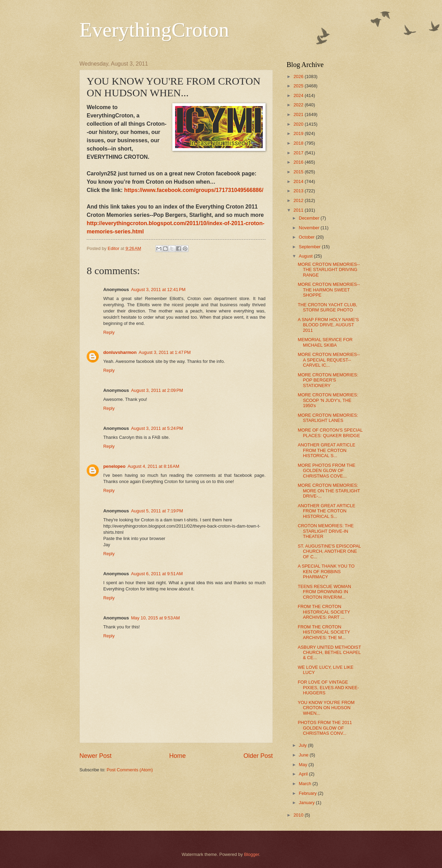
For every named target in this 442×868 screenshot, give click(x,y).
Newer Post (95, 756)
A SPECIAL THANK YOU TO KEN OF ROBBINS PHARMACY (326, 571)
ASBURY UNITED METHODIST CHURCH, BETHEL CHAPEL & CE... (329, 653)
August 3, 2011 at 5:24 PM (157, 428)
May (304, 765)
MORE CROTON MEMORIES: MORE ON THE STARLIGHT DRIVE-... (329, 491)
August (306, 256)
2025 (299, 86)
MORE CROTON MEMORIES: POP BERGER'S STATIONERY (328, 380)
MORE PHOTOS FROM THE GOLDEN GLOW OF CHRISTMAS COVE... (326, 471)
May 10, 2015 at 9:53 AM (155, 618)
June (304, 755)
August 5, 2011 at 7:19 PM (157, 511)
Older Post (258, 756)
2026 (299, 76)
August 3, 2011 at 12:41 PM (158, 290)
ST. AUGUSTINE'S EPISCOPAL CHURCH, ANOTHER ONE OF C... (329, 551)
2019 (299, 133)
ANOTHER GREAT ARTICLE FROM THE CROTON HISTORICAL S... (326, 450)
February (308, 793)
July (303, 745)
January (307, 803)
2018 (299, 143)
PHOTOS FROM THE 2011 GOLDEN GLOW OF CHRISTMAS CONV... (325, 728)
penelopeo (114, 466)
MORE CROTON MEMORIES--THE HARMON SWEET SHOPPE (329, 290)
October (307, 237)
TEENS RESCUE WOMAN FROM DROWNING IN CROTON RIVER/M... (324, 592)
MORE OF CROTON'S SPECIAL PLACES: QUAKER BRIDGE (330, 433)
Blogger (252, 854)
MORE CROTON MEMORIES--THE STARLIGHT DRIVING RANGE (329, 270)
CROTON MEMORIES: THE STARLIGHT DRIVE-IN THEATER (326, 531)
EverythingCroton (154, 30)
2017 (299, 153)
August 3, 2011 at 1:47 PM (165, 352)
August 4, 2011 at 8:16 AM (153, 466)
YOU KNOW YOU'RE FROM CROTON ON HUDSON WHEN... (326, 708)
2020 (299, 124)
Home (177, 756)
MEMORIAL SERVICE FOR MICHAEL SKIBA (325, 342)
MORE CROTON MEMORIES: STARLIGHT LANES (328, 418)
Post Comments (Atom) (130, 770)
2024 (299, 95)
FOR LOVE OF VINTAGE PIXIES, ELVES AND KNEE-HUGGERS (328, 687)
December (310, 218)
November (310, 228)
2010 (299, 815)
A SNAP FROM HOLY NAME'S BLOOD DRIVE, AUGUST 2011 (328, 325)
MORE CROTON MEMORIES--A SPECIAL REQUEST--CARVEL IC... (329, 360)
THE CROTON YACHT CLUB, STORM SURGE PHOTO (327, 307)
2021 (299, 114)
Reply (109, 332)
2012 (299, 200)
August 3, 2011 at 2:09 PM (157, 390)
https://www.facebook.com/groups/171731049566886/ (194, 190)
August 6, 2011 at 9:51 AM (157, 574)
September (310, 247)
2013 (299, 191)
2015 (299, 172)
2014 (299, 181)
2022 (299, 105)
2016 (299, 162)
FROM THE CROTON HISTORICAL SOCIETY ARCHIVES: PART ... (324, 612)
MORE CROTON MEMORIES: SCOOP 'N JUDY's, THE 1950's (328, 400)
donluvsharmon (120, 352)
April (304, 774)
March (305, 784)
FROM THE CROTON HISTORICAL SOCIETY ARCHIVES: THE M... (324, 632)
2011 (299, 210)
